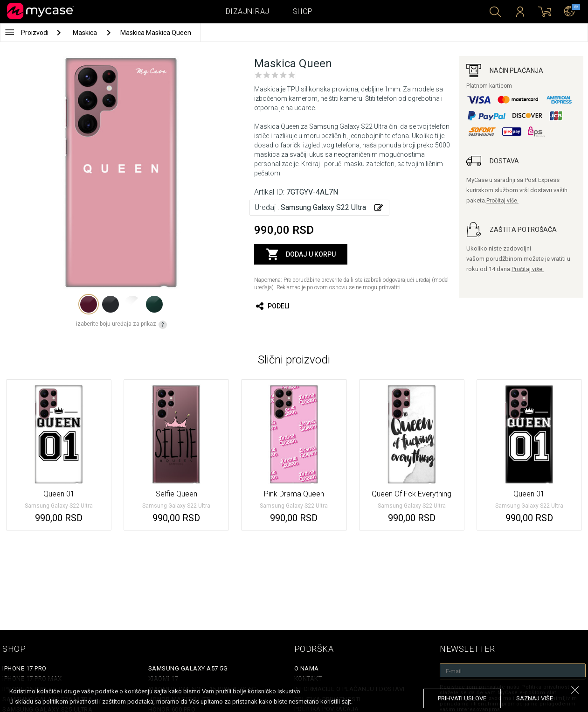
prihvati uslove (462, 698)
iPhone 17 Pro (24, 668)
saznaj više (535, 698)
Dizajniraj (248, 11)
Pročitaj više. (502, 201)
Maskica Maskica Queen (156, 33)
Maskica (86, 33)
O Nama (307, 668)
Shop (303, 11)
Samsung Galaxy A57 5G (188, 668)
